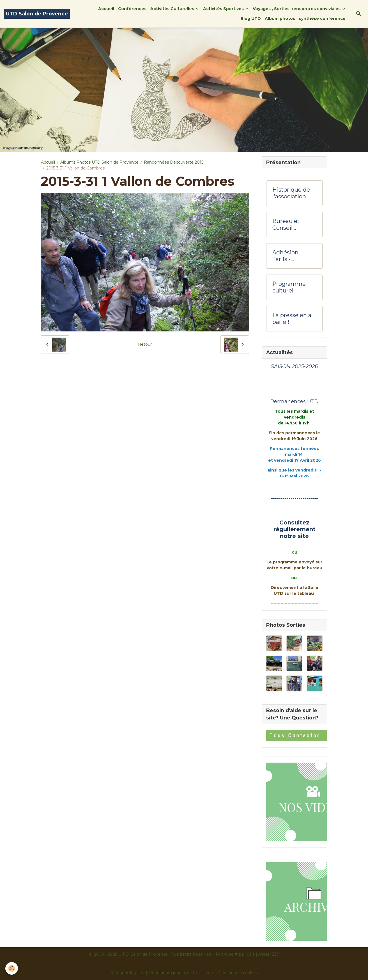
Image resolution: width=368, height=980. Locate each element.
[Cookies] (12, 968)
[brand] (37, 14)
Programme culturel (289, 287)
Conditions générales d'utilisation (181, 973)
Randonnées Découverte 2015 (174, 162)
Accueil (106, 9)
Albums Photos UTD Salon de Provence (99, 162)
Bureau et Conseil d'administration (293, 225)
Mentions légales (127, 973)
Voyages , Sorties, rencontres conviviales (297, 9)
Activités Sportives (224, 9)
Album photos (280, 18)
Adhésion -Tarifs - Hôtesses (287, 256)
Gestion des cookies (238, 973)
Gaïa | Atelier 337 (263, 954)
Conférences (132, 9)
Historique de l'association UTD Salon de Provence (291, 193)
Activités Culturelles (173, 9)
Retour (145, 344)
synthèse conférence (322, 18)
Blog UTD (251, 18)
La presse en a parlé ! (292, 319)
